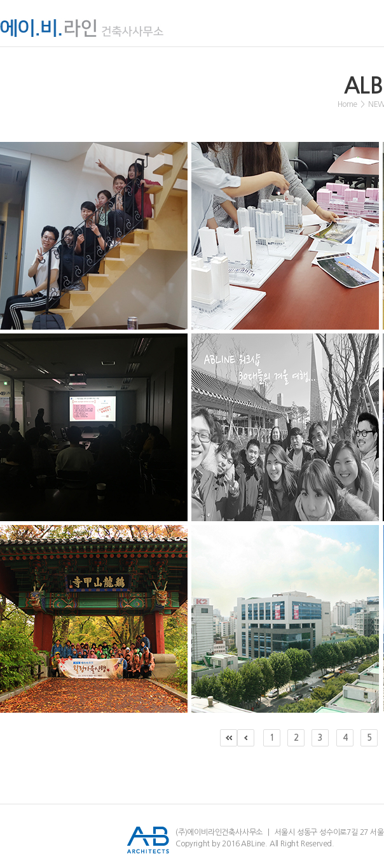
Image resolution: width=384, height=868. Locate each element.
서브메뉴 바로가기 (0, 0)
